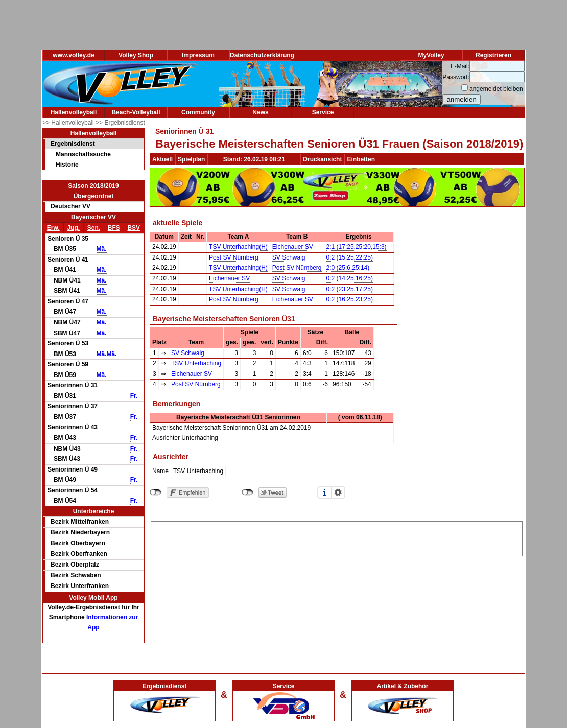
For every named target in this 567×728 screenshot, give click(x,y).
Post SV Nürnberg (234, 257)
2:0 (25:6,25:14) (348, 268)
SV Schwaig (289, 257)
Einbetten (361, 159)
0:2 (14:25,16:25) (350, 278)
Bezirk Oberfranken (79, 554)
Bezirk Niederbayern (80, 532)
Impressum (198, 55)
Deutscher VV (70, 206)
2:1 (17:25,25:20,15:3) (357, 247)
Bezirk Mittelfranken (80, 522)
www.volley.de (73, 55)
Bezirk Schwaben (76, 575)
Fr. (134, 396)
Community (198, 112)
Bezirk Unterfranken (80, 586)
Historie (67, 165)
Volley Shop (136, 55)
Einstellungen (338, 492)
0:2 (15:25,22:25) (350, 257)
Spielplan (191, 159)
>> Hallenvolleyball (69, 123)
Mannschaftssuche (83, 154)
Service (323, 112)
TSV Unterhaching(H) (238, 247)
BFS (114, 228)
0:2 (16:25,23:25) (350, 299)
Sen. (94, 228)
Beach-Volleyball (136, 112)
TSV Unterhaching (196, 363)
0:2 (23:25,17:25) (350, 289)
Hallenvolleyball (74, 112)
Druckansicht (322, 159)
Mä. (102, 249)
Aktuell (162, 159)
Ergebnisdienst (73, 144)
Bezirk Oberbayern (78, 543)
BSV (134, 228)
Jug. (73, 228)
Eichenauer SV (293, 247)
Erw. (53, 228)
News (260, 112)
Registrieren (493, 55)
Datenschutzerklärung (262, 55)
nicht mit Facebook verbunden (156, 492)
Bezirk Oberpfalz (75, 565)
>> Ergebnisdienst (120, 123)
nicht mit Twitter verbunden (247, 492)
